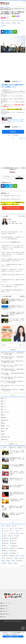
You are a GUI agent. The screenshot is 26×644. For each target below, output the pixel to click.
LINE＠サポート (6, 611)
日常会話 (9, 23)
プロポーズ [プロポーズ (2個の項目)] (5, 533)
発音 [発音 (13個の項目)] (14, 561)
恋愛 (4, 423)
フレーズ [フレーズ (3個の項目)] (19, 531)
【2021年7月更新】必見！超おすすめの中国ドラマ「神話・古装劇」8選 (13, 378)
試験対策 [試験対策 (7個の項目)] (5, 563)
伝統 (4, 415)
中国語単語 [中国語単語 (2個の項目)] (13, 548)
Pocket (20, 81)
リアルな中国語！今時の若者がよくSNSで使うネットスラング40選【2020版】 (13, 382)
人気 (23, 21)
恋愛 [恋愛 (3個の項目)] (17, 558)
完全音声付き (6, 420)
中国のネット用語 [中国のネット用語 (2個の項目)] (20, 533)
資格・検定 (5, 440)
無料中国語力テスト (7, 614)
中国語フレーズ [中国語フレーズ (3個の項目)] (6, 546)
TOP (2, 7)
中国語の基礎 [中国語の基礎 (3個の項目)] (6, 541)
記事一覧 (22, 296)
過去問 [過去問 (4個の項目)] (11, 563)
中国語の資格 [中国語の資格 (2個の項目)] (14, 543)
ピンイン (18, 16)
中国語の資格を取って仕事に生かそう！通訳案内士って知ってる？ (13, 390)
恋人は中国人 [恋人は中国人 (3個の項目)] (10, 558)
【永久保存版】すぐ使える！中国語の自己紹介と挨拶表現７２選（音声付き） (13, 362)
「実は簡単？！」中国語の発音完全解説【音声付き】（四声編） (13, 374)
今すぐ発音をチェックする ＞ (13, 636)
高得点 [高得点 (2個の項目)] (16, 563)
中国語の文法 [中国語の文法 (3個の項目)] (14, 541)
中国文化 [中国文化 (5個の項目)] (11, 536)
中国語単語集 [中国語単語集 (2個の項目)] (21, 548)
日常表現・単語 (3, 18)
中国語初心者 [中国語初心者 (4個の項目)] (14, 546)
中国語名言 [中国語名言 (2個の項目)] (5, 551)
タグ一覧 (23, 566)
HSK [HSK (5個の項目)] (4, 526)
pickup (4, 21)
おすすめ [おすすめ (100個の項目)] (15, 526)
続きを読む (13, 132)
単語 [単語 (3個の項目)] (23, 556)
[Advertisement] (13, 67)
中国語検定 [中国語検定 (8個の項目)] (5, 556)
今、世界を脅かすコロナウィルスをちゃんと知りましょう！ (13, 386)
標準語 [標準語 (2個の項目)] (9, 561)
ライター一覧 (21, 216)
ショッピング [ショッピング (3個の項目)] (6, 528)
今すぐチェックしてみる (13, 208)
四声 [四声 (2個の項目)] (4, 558)
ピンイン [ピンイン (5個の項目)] (13, 531)
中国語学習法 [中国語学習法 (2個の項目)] (6, 553)
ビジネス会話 (17, 21)
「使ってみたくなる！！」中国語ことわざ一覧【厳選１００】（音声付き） (13, 366)
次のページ (22, 138)
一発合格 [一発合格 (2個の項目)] (12, 533)
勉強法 (4, 418)
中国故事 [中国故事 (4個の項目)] (5, 536)
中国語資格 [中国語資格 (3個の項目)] (12, 556)
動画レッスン (5, 609)
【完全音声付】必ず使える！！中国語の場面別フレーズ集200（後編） (13, 354)
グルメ (4, 401)
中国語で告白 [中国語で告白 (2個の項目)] (6, 538)
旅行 (4, 434)
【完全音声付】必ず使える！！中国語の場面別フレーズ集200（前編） (13, 358)
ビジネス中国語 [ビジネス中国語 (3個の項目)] (19, 528)
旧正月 (15, 23)
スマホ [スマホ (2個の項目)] (12, 528)
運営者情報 (5, 606)
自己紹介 (4, 26)
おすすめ (10, 21)
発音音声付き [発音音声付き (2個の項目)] (20, 561)
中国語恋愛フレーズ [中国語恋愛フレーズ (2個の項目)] (15, 553)
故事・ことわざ (6, 426)
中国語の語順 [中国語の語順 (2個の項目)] (6, 543)
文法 (4, 431)
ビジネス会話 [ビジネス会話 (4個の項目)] (6, 531)
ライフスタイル (6, 412)
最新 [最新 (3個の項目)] (4, 561)
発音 (20, 23)
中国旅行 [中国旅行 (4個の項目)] (17, 536)
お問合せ (4, 617)
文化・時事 (5, 429)
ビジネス (7, 7)
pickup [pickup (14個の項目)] (9, 526)
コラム (4, 404)
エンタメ (5, 398)
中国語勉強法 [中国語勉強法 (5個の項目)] (6, 548)
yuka (8, 18)
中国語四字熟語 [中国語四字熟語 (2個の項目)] (13, 551)
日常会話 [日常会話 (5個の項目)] (22, 558)
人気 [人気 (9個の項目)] (18, 556)
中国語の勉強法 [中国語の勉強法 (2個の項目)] (14, 538)
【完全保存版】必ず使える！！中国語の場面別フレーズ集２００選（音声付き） (13, 370)
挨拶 (3, 23)
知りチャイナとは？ (7, 603)
